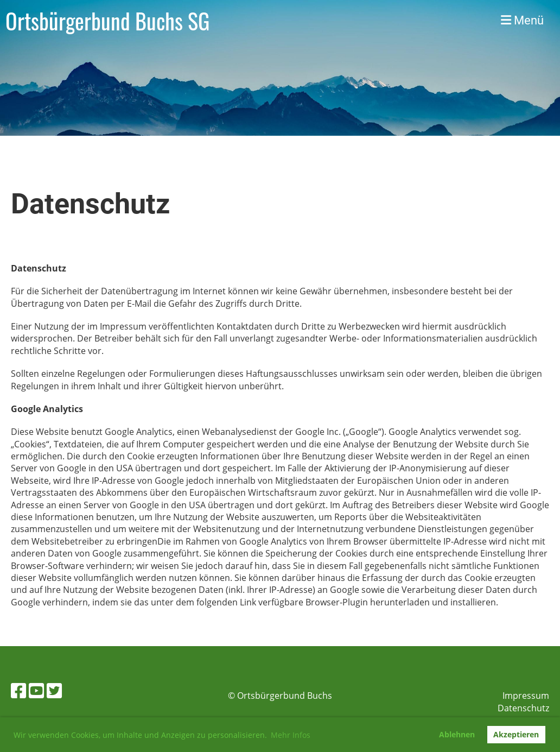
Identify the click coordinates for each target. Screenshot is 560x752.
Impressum (526, 696)
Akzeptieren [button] (516, 734)
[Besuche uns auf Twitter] (54, 690)
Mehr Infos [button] (291, 735)
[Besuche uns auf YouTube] (36, 690)
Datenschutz (523, 708)
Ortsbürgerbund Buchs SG (107, 21)
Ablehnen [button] (457, 734)
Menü (522, 20)
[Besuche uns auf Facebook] (18, 690)
